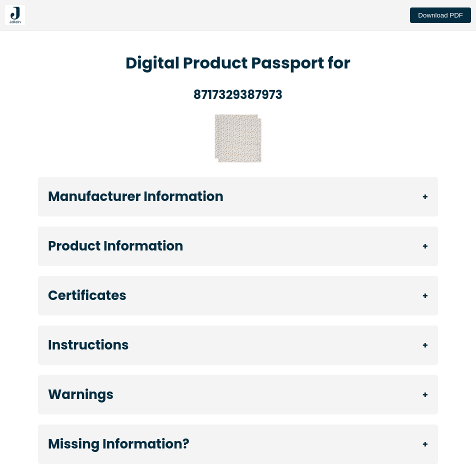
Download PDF (440, 15)
